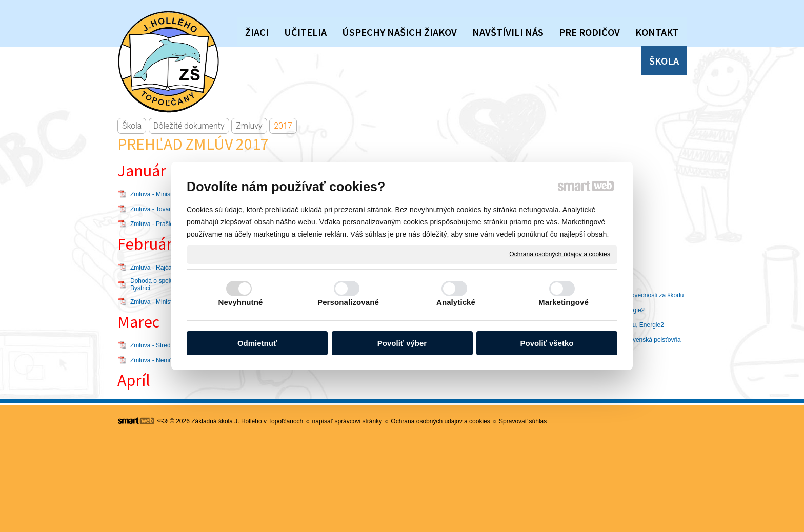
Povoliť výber (402, 343)
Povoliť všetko (547, 343)
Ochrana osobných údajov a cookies (560, 254)
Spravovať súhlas (523, 421)
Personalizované (348, 302)
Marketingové (564, 302)
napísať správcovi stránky (347, 421)
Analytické (456, 302)
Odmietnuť (257, 343)
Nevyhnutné (241, 302)
